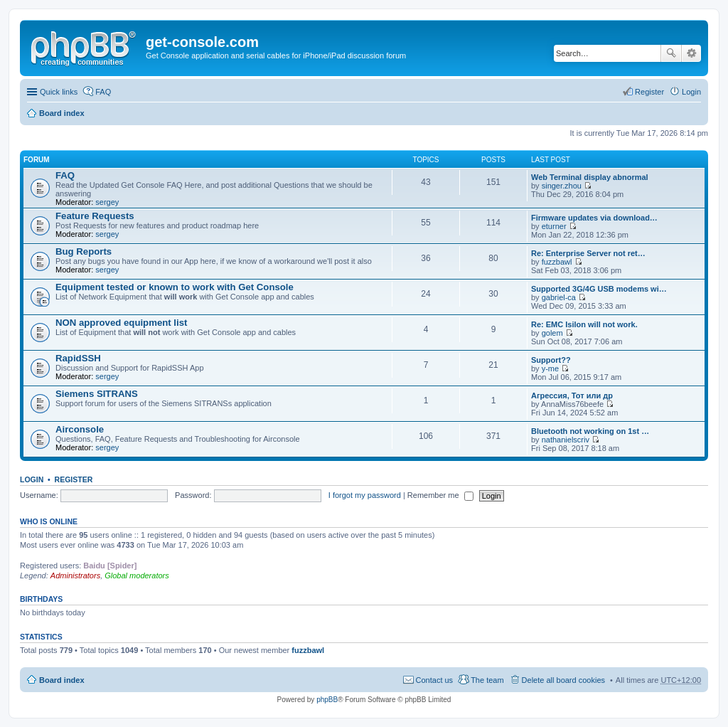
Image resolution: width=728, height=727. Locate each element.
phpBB (327, 700)
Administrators (75, 575)
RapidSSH (78, 358)
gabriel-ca (559, 297)
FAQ (65, 175)
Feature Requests (95, 216)
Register (74, 479)
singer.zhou (562, 186)
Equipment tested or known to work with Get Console (175, 287)
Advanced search (691, 53)
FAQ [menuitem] (103, 92)
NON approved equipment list (121, 323)
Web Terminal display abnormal (590, 177)
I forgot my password (365, 495)
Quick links (59, 92)
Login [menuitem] (691, 92)
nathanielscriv (566, 440)
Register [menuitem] (649, 92)
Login (32, 479)
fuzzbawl (557, 262)
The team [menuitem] (487, 680)
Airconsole (80, 429)
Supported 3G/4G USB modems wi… (599, 289)
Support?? (551, 360)
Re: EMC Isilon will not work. (584, 324)
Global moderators (137, 575)
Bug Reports (84, 251)
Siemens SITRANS (97, 394)
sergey (107, 202)
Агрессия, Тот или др (572, 396)
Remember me (440, 495)
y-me (550, 368)
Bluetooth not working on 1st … (590, 431)
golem (552, 333)
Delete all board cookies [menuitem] (563, 680)
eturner (554, 226)
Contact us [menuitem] (435, 680)
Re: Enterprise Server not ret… (588, 253)
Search (671, 53)
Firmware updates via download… (594, 218)
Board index (62, 113)
